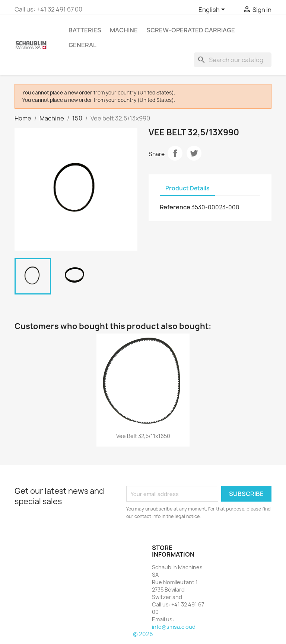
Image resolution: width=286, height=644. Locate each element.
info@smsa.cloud (174, 627)
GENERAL (82, 45)
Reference (175, 207)
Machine (124, 30)
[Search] (233, 60)
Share (175, 153)
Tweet (194, 153)
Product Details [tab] (187, 188)
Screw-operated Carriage (191, 30)
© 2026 (143, 634)
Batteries (85, 30)
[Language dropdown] (213, 10)
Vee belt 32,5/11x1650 (143, 436)
